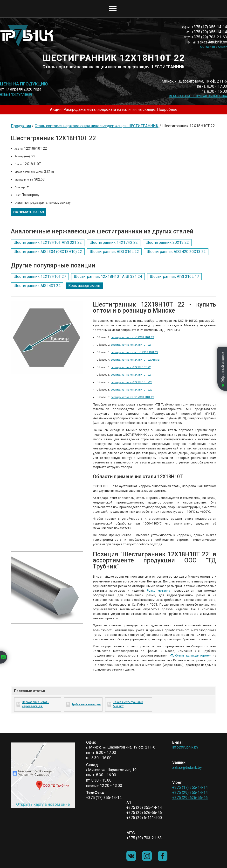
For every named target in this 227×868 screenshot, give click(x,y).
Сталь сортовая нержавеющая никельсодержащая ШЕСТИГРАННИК (97, 126)
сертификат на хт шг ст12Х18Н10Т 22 (134, 352)
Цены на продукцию (24, 84)
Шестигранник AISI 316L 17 (174, 276)
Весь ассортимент (84, 286)
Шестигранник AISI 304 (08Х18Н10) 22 (48, 252)
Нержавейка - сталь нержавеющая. (35, 704)
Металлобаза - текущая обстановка (198, 96)
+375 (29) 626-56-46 (190, 798)
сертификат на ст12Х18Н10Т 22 (131, 345)
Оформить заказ (29, 212)
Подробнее (167, 109)
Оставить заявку (214, 47)
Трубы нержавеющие (86, 704)
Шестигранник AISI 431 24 (37, 286)
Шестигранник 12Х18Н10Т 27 (40, 276)
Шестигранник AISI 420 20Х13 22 (176, 252)
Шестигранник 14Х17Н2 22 (114, 242)
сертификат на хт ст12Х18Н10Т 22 (132, 337)
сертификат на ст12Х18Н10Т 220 (131, 382)
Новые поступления (16, 95)
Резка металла (158, 591)
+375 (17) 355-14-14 (190, 787)
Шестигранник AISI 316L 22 (114, 252)
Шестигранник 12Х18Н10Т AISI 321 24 (108, 276)
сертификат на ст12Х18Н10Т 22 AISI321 (136, 360)
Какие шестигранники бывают (128, 704)
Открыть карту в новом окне (43, 804)
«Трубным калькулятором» (190, 655)
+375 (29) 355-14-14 (190, 793)
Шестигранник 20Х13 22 (167, 242)
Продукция (21, 126)
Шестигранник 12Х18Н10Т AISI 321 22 (48, 242)
